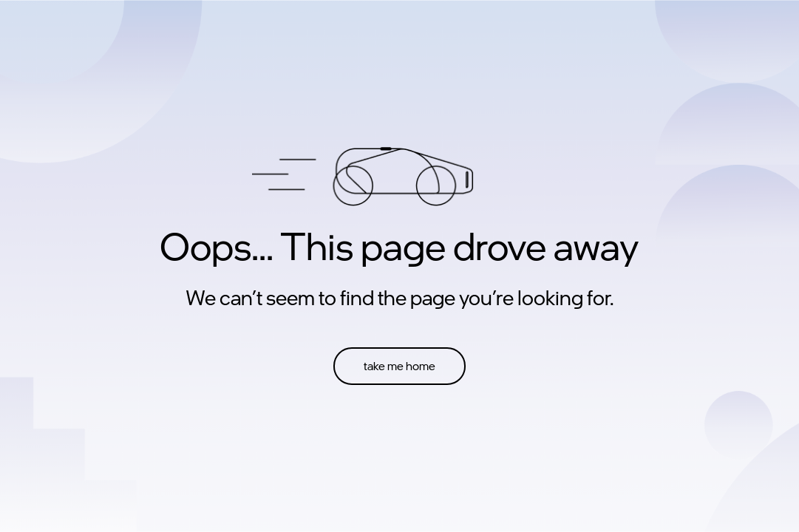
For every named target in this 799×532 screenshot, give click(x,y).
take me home (399, 366)
